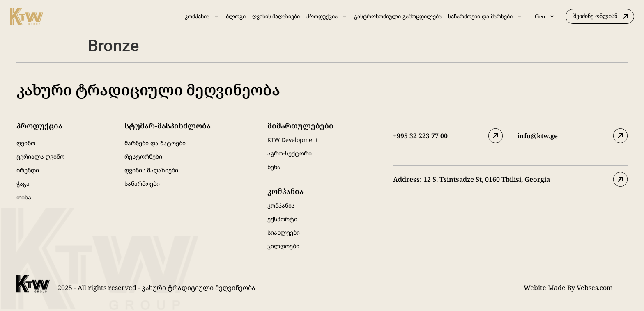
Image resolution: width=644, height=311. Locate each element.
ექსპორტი (282, 219)
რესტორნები (143, 157)
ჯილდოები (283, 246)
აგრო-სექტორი (290, 153)
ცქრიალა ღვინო (40, 157)
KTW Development (293, 140)
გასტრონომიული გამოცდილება (398, 16)
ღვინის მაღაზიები (276, 16)
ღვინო (26, 143)
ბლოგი (236, 16)
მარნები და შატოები (155, 143)
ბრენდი (28, 170)
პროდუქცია (327, 16)
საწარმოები (142, 184)
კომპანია (202, 16)
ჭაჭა (23, 184)
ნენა (274, 167)
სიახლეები (284, 232)
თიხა (24, 197)
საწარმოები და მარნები (485, 16)
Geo (544, 16)
